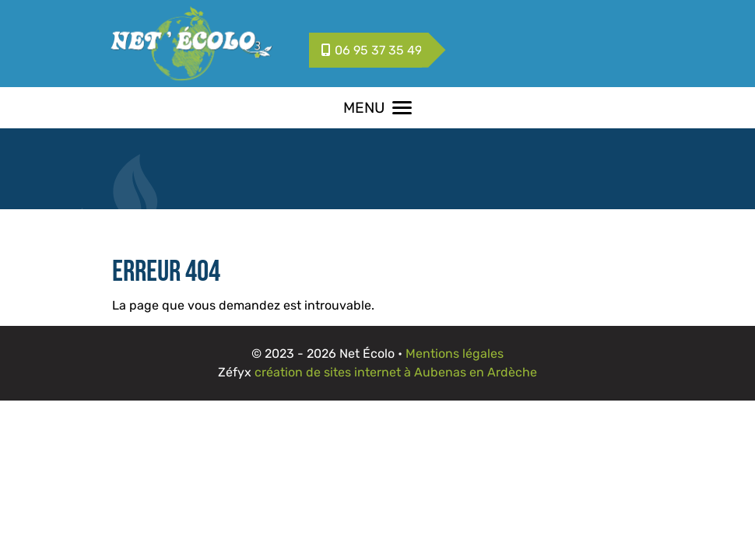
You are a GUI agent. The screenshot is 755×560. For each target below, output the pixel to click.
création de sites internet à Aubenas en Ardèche (396, 372)
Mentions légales (455, 353)
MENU (377, 108)
